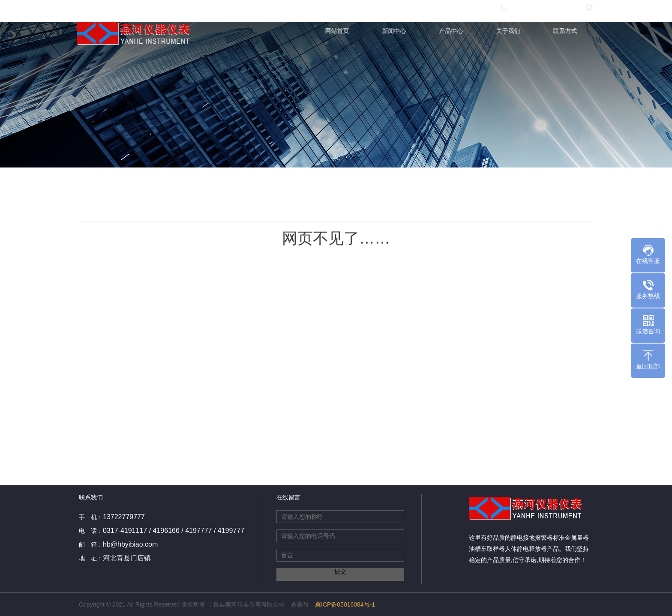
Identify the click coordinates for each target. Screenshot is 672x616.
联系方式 (566, 31)
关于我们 (509, 31)
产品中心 (452, 31)
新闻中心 (395, 31)
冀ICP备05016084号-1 (345, 604)
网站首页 (338, 31)
